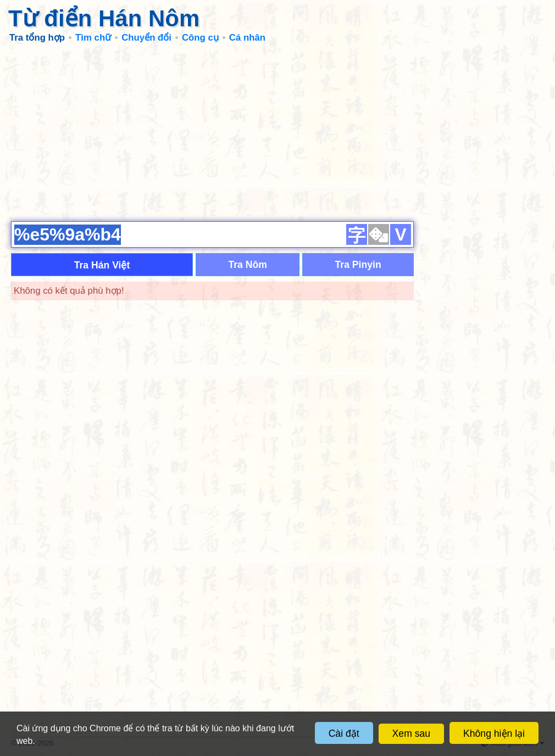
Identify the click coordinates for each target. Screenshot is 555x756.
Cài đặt (344, 733)
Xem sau (411, 733)
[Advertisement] (277, 132)
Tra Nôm (247, 265)
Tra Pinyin (358, 265)
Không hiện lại (494, 733)
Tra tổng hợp (37, 38)
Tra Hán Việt (102, 265)
